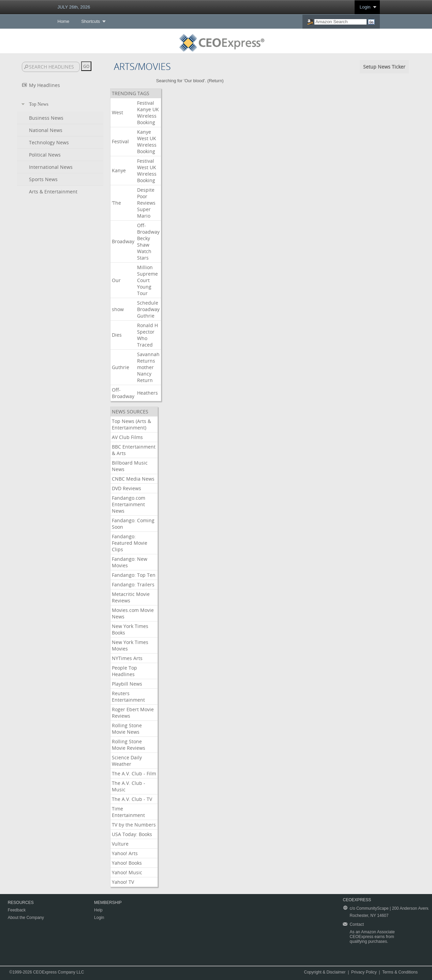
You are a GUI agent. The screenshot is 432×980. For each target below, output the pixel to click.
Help (98, 910)
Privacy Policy (364, 972)
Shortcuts (91, 21)
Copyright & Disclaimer (325, 972)
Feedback (17, 910)
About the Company (26, 918)
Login (365, 7)
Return (215, 81)
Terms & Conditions (400, 972)
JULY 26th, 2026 (74, 7)
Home (64, 21)
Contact (357, 924)
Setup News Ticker (384, 67)
